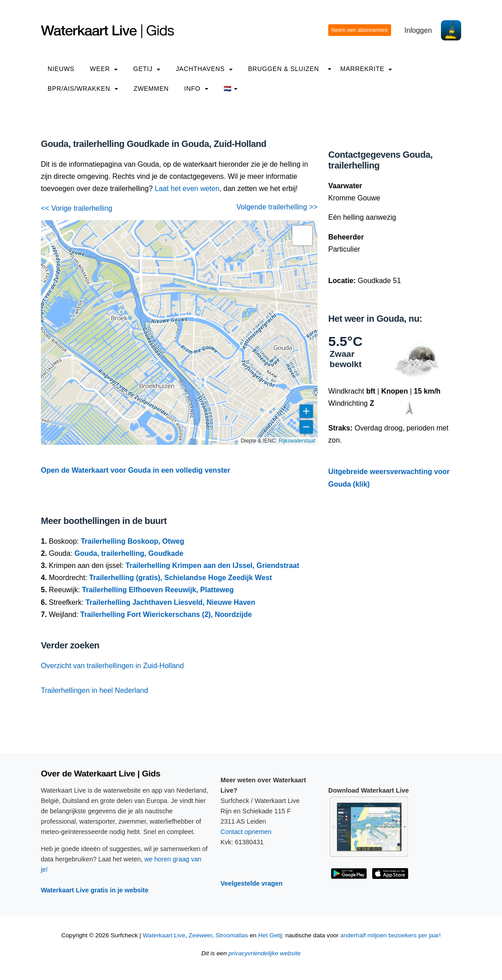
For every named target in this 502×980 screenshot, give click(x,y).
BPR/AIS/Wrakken (83, 89)
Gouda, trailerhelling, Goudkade (129, 553)
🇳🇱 (231, 89)
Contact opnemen (246, 832)
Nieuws (61, 69)
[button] (302, 235)
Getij (147, 69)
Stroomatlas (232, 935)
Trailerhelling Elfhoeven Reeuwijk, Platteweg (158, 590)
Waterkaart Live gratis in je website (95, 890)
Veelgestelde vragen (251, 883)
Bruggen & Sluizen (283, 69)
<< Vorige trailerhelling (77, 208)
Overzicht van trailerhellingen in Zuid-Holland (112, 666)
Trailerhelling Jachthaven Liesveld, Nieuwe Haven (171, 602)
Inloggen (418, 30)
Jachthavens (204, 69)
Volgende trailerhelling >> (277, 207)
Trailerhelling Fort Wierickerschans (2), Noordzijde (166, 614)
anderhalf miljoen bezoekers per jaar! (391, 935)
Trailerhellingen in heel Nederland (95, 690)
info (196, 89)
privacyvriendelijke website (265, 953)
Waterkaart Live (164, 935)
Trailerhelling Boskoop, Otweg (132, 541)
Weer (104, 69)
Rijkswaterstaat (297, 441)
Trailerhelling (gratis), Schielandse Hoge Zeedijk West (181, 578)
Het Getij (270, 935)
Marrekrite (366, 69)
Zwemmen (151, 89)
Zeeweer (200, 935)
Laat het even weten (187, 188)
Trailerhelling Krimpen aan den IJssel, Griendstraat (213, 565)
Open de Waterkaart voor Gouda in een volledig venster (136, 470)
